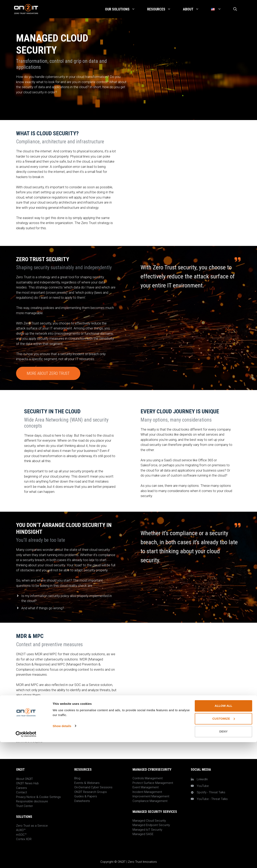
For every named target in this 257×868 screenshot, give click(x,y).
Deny (223, 857)
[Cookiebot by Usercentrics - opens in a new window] (26, 860)
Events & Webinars (87, 783)
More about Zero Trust (48, 373)
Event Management (146, 787)
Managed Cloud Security (149, 821)
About (194, 9)
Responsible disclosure (32, 801)
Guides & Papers (86, 796)
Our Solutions (123, 9)
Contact (21, 792)
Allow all (223, 832)
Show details (62, 852)
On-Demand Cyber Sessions (93, 787)
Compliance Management (150, 801)
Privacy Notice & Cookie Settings (38, 797)
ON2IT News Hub (27, 783)
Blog (77, 778)
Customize (224, 845)
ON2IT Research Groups (91, 792)
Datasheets (82, 801)
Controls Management (148, 778)
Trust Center (24, 806)
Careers (21, 788)
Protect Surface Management (153, 783)
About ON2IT (24, 779)
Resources (162, 9)
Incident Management (147, 792)
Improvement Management (151, 796)
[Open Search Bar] (235, 9)
